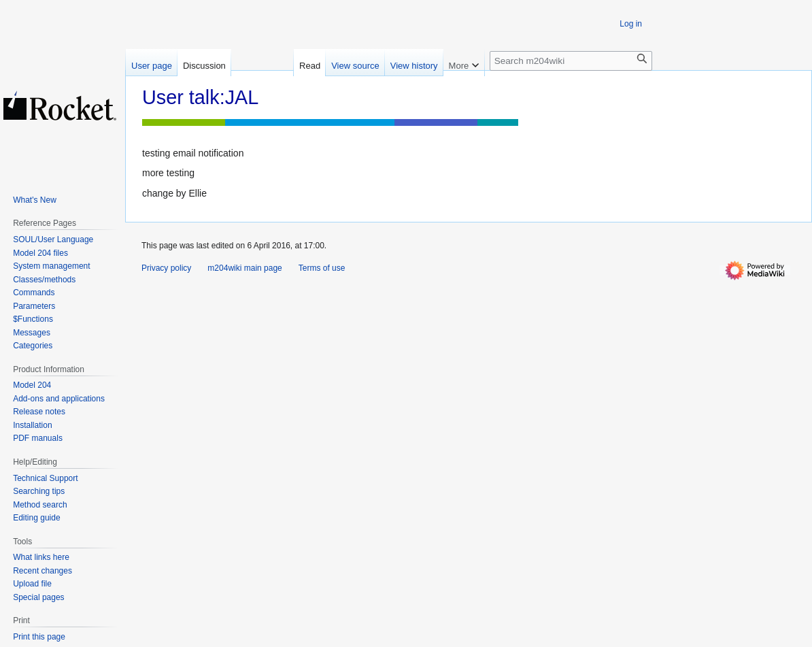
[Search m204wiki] (571, 61)
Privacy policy (166, 268)
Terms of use (322, 268)
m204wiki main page (244, 268)
